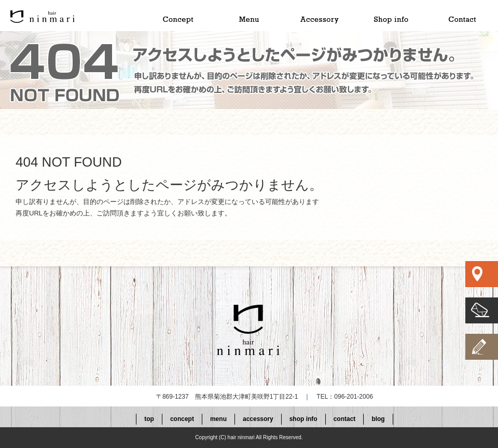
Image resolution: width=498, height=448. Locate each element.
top (70, 16)
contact (462, 16)
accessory (319, 16)
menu (247, 16)
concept (176, 16)
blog (378, 419)
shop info (391, 16)
